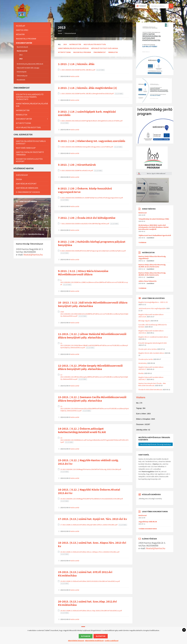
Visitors (141, 397)
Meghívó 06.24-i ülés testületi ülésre (151, 353)
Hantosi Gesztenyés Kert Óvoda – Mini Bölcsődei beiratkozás (152, 384)
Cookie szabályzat (112, 641)
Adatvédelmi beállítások (94, 641)
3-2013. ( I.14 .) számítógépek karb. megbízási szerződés (87, 113)
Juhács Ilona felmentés (148, 281)
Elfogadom (86, 636)
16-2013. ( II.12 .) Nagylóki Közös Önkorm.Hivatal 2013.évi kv (89, 491)
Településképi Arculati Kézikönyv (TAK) (154, 219)
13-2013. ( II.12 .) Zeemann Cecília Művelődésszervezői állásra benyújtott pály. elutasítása (92, 399)
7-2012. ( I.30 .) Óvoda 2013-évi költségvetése (87, 218)
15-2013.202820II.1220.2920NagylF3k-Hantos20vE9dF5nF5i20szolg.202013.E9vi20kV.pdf (91, 469)
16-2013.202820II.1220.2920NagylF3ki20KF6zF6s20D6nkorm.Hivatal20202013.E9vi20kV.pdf (92, 499)
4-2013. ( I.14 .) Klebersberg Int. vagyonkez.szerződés (92, 141)
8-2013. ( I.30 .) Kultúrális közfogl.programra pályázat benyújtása (92, 243)
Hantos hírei (22, 30)
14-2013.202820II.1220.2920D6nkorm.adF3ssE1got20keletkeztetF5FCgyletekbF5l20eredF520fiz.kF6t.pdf (94, 440)
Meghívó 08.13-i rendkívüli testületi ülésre (153, 337)
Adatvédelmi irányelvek (27, 188)
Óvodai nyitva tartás (146, 359)
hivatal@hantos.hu (33, 255)
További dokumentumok (148, 529)
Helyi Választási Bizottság (95, 44)
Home (60, 33)
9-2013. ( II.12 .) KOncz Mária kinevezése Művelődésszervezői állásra (83, 273)
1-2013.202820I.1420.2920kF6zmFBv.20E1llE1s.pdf (78, 70)
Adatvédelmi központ (26, 184)
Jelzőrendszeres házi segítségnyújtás (152, 308)
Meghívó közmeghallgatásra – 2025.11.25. (153, 302)
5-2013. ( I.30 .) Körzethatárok (77, 165)
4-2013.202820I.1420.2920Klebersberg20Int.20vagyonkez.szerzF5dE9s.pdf (87, 147)
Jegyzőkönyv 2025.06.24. (148, 522)
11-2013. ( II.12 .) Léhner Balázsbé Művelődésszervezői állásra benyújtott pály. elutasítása (92, 336)
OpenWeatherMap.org (36, 234)
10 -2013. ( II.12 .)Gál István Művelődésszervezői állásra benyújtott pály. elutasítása (93, 304)
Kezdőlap (21, 26)
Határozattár (75, 44)
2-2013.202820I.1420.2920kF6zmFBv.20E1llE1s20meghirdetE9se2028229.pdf (87, 94)
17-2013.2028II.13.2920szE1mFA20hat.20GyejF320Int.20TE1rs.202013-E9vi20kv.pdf (89, 525)
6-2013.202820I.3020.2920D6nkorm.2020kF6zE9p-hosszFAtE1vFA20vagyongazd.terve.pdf (92, 198)
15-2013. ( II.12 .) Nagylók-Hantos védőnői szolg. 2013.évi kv (88, 462)
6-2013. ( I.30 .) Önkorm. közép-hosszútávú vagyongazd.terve (85, 190)
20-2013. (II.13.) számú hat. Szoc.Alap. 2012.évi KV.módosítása (87, 603)
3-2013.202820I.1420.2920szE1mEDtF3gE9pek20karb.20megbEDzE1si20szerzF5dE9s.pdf (91, 121)
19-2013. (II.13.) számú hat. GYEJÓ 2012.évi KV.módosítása (85, 574)
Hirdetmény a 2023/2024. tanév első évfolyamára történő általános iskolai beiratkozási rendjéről (153, 227)
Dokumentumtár (24, 43)
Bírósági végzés (144, 321)
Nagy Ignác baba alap (26, 148)
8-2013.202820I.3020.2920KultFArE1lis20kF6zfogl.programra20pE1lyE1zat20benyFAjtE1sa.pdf (93, 251)
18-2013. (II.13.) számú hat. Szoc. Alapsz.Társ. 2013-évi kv (92, 544)
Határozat (143, 213)
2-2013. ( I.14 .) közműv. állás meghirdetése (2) (87, 88)
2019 (65, 44)
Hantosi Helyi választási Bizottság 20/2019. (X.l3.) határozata (152, 274)
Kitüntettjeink (64, 52)
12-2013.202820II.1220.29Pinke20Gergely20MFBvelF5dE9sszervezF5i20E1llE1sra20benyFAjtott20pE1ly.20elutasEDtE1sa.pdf (94, 377)
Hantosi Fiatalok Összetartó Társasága (30, 153)
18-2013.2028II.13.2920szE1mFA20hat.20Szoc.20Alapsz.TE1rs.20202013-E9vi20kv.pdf (90, 552)
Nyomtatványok (22, 47)
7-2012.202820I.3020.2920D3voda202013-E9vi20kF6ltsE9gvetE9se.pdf (85, 224)
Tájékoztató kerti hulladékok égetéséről (155, 235)
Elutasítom (101, 636)
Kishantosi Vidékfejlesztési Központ (29, 160)
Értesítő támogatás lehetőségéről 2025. (153, 343)
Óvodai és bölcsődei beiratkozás (150, 390)
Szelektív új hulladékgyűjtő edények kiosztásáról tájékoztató (30, 97)
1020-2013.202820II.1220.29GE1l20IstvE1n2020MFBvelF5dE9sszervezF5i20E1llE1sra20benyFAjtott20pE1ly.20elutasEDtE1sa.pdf (94, 314)
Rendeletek (113, 52)
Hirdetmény (143, 363)
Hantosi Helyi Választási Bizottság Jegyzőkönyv (152, 257)
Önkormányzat (100, 52)
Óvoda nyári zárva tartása (148, 349)
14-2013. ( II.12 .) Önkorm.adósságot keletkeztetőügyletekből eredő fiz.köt (82, 430)
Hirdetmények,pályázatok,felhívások (73, 48)
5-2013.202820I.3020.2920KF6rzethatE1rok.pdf (77, 170)
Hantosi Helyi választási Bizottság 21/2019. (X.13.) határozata (152, 266)
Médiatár (20, 34)
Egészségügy (22, 175)
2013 (21, 59)
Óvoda (19, 179)
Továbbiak (142, 242)
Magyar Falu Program (82, 52)
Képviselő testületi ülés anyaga (105, 48)
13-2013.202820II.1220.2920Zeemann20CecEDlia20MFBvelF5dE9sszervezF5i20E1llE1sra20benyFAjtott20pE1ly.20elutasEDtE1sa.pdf (95, 408)
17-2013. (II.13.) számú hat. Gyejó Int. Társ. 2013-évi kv (92, 519)
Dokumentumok (70, 33)
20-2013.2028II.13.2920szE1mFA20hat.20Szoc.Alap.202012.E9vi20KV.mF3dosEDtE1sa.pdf (91, 611)
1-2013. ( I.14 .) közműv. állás (76, 64)
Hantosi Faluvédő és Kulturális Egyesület (31, 142)
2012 (21, 55)
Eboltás (141, 373)
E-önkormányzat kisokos (28, 192)
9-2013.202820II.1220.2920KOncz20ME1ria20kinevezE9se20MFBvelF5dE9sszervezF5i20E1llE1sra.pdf (94, 282)
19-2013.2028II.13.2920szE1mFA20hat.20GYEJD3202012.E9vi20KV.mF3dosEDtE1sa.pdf (90, 581)
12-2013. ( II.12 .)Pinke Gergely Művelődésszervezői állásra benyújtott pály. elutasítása (90, 367)
